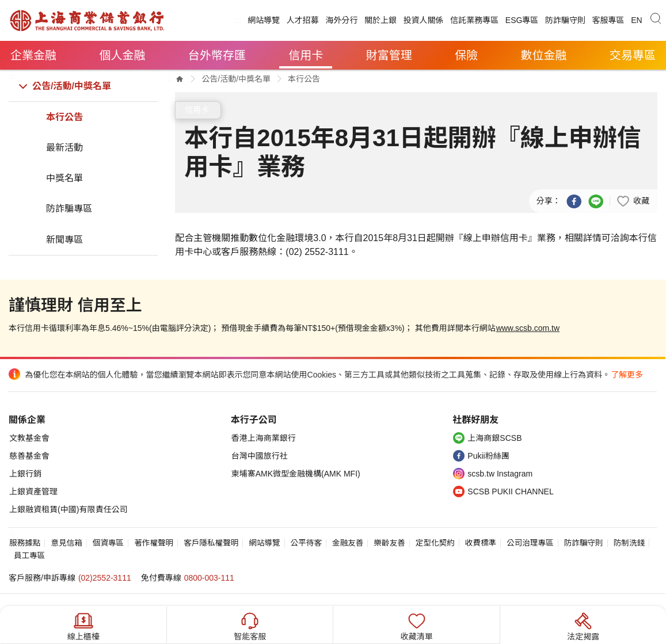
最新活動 (64, 148)
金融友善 (348, 543)
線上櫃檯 (83, 625)
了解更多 (627, 375)
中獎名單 (64, 178)
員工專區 (29, 556)
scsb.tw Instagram (500, 474)
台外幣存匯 (217, 55)
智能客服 (250, 625)
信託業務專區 (474, 20)
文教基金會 (29, 438)
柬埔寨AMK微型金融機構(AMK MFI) (296, 474)
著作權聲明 (154, 543)
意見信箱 (66, 543)
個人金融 (122, 55)
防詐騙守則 (565, 20)
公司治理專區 (530, 543)
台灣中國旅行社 (260, 456)
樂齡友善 (389, 543)
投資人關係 (424, 20)
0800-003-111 (209, 578)
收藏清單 (417, 625)
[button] (633, 200)
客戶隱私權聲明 (211, 543)
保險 (466, 55)
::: (238, 20)
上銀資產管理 (33, 491)
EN (636, 20)
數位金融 (544, 55)
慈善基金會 (29, 456)
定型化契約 (435, 543)
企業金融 (33, 55)
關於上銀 (380, 20)
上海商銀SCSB (494, 438)
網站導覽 (264, 20)
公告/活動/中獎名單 (72, 86)
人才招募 (303, 20)
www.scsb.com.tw (528, 328)
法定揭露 (583, 625)
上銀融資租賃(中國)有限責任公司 (68, 509)
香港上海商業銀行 (264, 438)
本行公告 (64, 117)
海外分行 (341, 20)
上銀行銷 (25, 474)
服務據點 (25, 543)
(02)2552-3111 (105, 578)
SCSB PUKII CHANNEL (510, 491)
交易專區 (633, 55)
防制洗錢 (629, 543)
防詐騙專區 (69, 209)
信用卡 (306, 55)
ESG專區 (522, 20)
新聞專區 (64, 240)
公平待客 (306, 543)
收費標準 (481, 543)
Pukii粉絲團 (488, 456)
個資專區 (108, 543)
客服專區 (608, 20)
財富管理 (389, 55)
